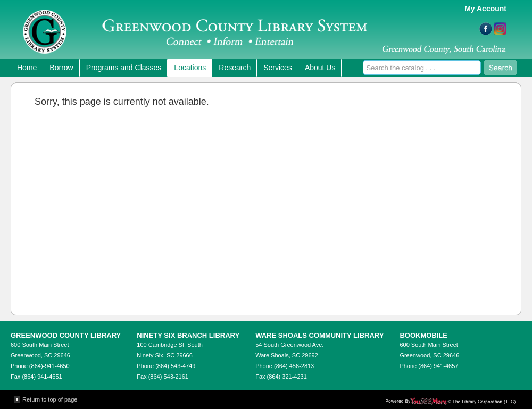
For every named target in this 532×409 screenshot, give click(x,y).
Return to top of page (50, 399)
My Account (485, 9)
